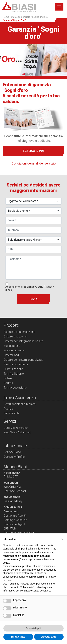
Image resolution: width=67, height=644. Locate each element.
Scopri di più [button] (33, 628)
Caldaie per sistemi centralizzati (23, 360)
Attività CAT (11, 477)
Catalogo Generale (15, 520)
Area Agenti (11, 511)
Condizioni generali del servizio (34, 163)
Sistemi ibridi (11, 355)
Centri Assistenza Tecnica (20, 404)
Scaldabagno (12, 346)
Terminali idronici (14, 374)
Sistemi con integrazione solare (23, 341)
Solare (8, 378)
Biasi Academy (13, 501)
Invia (34, 299)
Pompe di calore (14, 350)
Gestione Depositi (15, 491)
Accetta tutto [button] (49, 637)
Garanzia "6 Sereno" (16, 428)
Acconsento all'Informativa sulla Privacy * (30, 288)
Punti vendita (12, 413)
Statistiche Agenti (14, 524)
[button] (62, 539)
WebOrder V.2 (12, 487)
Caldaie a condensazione (19, 332)
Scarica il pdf (34, 151)
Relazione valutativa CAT (19, 533)
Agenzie (9, 409)
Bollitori (8, 383)
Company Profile (14, 457)
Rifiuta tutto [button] (18, 637)
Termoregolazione (15, 388)
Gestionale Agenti (15, 516)
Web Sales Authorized (17, 432)
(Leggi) (9, 290)
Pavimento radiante (16, 364)
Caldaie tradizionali (15, 336)
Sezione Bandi (13, 452)
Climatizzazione (13, 369)
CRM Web (10, 529)
